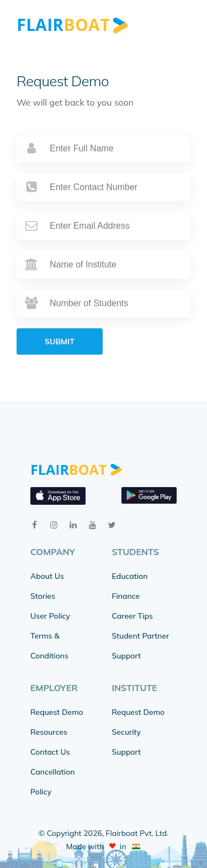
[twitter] (112, 525)
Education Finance (130, 586)
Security (127, 732)
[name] (104, 165)
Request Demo (57, 712)
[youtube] (92, 525)
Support (126, 656)
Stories (43, 596)
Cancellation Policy (53, 782)
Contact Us (50, 752)
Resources (49, 732)
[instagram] (54, 525)
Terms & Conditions (49, 646)
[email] (104, 242)
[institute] (104, 281)
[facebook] (34, 525)
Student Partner (141, 636)
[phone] (104, 203)
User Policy (50, 616)
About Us (47, 576)
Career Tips (132, 616)
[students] (104, 320)
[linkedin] (73, 525)
